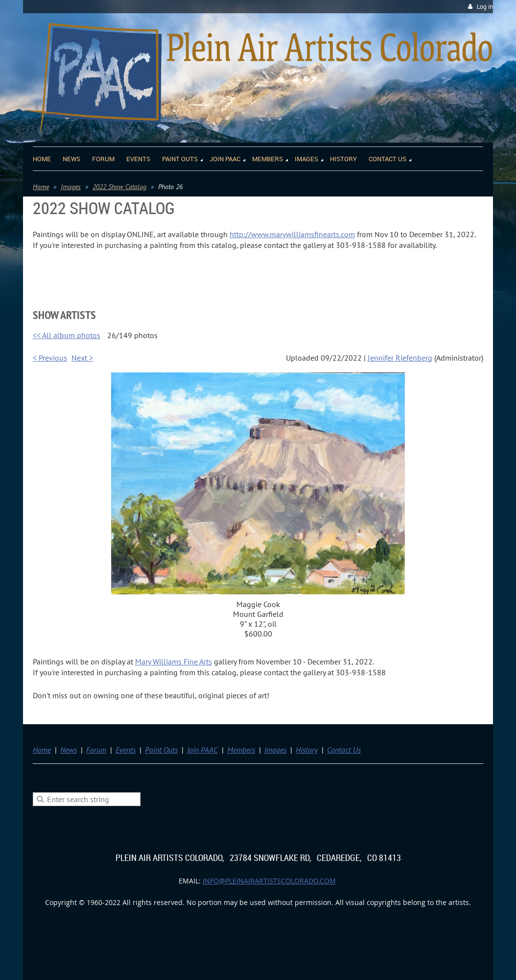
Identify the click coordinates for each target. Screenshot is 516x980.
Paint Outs (161, 750)
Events (126, 750)
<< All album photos (67, 335)
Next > (82, 358)
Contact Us (344, 750)
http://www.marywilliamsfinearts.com (292, 234)
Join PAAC (202, 750)
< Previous (50, 358)
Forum (96, 750)
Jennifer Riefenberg (400, 358)
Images (71, 187)
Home (41, 187)
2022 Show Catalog (119, 187)
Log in (485, 7)
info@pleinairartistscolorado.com (269, 881)
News (69, 750)
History (307, 750)
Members (241, 750)
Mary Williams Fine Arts (174, 661)
